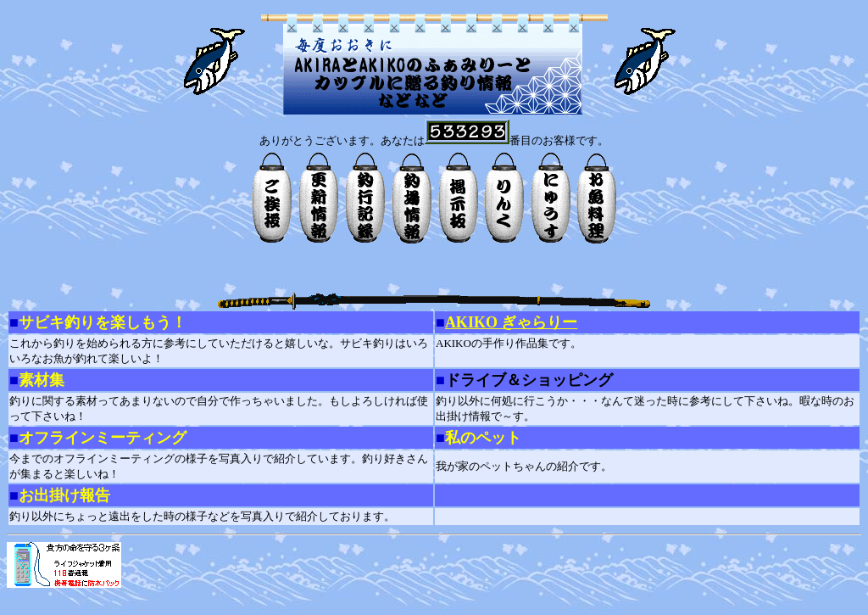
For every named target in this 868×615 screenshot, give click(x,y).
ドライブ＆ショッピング (529, 380)
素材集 (42, 380)
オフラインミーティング (103, 438)
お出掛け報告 (64, 495)
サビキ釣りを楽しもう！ (103, 322)
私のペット (483, 438)
